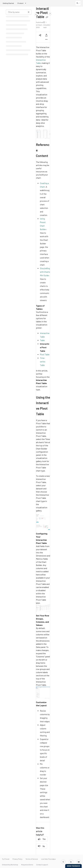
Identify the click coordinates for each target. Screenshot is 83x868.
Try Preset (6, 859)
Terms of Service (32, 859)
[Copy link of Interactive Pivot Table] (47, 17)
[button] (78, 3)
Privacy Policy (17, 859)
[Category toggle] (36, 14)
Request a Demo (27, 865)
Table (42, 340)
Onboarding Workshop (10, 865)
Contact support (42, 865)
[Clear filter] (29, 12)
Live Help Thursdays (48, 859)
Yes (42, 839)
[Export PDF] (46, 35)
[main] (43, 431)
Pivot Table (45, 354)
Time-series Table (43, 362)
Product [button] (20, 3)
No (41, 846)
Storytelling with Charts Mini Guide (45, 272)
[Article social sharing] (40, 35)
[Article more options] (46, 39)
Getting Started (8, 3)
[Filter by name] (19, 12)
